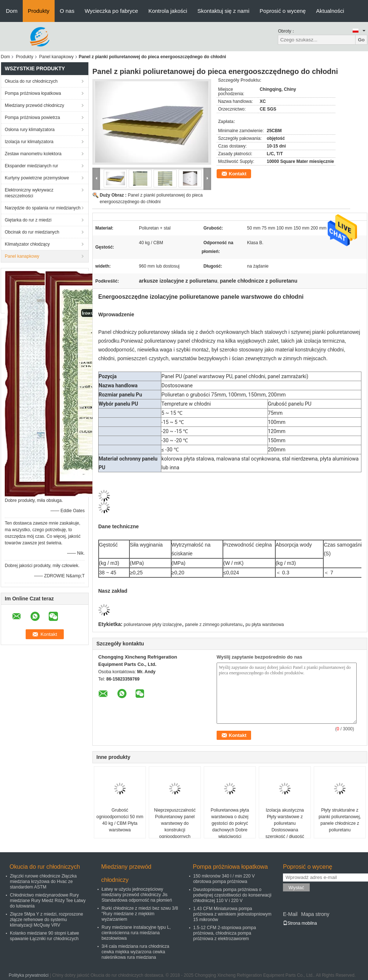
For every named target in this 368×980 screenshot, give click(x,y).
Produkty (39, 11)
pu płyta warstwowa (265, 625)
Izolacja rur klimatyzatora (29, 142)
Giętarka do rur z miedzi (28, 220)
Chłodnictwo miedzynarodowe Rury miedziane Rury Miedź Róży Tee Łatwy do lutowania (48, 901)
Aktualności (330, 11)
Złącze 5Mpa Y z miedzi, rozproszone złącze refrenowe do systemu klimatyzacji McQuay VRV (47, 920)
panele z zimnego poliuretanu (214, 625)
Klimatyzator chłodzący (27, 244)
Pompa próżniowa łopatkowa (33, 93)
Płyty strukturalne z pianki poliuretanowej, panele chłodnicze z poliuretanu (340, 820)
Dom (12, 11)
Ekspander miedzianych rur (31, 166)
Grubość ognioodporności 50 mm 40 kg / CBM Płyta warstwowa (120, 820)
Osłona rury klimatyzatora (30, 130)
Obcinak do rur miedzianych (32, 232)
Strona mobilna (300, 923)
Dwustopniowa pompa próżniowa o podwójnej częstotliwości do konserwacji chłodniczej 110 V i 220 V (232, 895)
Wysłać (296, 888)
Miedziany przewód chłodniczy (34, 105)
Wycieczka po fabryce (111, 11)
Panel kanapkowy (56, 57)
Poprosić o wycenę (283, 11)
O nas (67, 11)
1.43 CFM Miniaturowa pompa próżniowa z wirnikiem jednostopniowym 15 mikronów (232, 914)
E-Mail (290, 914)
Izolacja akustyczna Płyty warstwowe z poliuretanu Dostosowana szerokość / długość (285, 823)
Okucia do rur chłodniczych (31, 81)
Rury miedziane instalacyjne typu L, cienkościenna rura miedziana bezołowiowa (136, 933)
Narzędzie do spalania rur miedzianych (43, 208)
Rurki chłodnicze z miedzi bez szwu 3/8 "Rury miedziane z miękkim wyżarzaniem (140, 914)
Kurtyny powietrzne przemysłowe (37, 178)
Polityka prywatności (29, 975)
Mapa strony (315, 914)
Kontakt (238, 174)
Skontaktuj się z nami (224, 11)
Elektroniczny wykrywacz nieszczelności (29, 193)
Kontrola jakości (168, 11)
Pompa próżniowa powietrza (32, 118)
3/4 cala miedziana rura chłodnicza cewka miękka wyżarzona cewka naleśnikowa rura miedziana (135, 952)
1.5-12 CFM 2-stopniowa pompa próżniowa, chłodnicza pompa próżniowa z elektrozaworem (225, 933)
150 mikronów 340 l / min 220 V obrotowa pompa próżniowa (224, 879)
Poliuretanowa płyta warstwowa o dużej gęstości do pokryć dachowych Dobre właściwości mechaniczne (230, 827)
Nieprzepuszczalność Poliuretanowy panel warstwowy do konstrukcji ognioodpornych (175, 823)
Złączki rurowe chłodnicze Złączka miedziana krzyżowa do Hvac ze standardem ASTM (43, 882)
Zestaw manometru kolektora (33, 154)
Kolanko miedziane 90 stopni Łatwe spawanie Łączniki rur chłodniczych (45, 936)
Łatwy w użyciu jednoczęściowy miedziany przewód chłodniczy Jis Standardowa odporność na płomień (137, 895)
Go (361, 40)
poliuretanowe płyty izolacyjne (153, 625)
